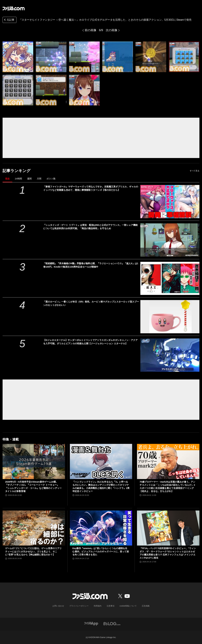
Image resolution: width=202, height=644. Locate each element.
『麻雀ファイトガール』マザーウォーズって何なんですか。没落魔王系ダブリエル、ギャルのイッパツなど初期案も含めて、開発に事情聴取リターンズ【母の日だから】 (91, 188)
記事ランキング (17, 171)
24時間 (18, 179)
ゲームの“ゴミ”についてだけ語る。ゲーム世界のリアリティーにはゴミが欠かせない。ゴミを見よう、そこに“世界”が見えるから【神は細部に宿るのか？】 (33, 551)
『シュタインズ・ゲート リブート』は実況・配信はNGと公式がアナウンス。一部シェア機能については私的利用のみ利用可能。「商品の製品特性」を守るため (90, 227)
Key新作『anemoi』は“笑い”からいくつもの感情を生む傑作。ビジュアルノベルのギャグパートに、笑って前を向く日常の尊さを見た (101, 551)
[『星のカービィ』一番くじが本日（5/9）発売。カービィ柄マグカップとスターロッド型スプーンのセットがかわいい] (170, 317)
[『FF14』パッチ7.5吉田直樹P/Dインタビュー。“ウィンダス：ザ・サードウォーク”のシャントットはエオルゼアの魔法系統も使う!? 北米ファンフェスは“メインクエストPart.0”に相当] (168, 528)
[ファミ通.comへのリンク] (14, 8)
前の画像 (91, 30)
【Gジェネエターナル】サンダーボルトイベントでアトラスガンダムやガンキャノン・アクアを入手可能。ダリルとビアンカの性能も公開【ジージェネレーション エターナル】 (90, 342)
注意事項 (111, 606)
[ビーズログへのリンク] (112, 623)
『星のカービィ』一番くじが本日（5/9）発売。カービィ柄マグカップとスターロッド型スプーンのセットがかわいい (91, 303)
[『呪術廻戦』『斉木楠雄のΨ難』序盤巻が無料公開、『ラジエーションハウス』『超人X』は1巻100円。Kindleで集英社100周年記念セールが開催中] (170, 278)
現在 (7, 179)
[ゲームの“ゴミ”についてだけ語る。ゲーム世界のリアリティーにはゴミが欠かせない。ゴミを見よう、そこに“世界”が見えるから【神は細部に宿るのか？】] (34, 528)
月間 (39, 179)
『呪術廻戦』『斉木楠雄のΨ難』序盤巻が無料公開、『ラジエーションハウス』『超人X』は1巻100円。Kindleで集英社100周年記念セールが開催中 (91, 265)
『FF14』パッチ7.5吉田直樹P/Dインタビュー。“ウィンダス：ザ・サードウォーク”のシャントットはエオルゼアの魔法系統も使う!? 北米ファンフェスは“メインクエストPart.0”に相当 (168, 553)
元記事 (9, 20)
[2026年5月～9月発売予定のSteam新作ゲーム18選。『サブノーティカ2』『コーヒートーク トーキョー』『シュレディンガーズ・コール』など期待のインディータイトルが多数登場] (34, 461)
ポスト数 (51, 179)
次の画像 (111, 30)
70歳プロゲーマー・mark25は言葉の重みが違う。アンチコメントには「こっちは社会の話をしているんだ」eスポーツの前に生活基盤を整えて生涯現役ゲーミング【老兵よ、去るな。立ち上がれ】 (167, 487)
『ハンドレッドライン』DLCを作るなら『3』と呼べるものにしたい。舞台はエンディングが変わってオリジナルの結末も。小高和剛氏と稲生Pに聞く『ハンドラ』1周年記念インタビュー (101, 487)
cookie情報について (128, 606)
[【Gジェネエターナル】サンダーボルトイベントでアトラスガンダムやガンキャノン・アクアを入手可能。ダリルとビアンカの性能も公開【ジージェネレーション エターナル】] (170, 355)
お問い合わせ (58, 606)
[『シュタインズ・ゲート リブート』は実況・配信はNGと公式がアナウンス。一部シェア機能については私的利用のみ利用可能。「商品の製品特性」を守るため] (170, 240)
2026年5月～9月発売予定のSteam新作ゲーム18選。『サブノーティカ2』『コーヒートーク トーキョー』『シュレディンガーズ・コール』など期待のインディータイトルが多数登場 (33, 487)
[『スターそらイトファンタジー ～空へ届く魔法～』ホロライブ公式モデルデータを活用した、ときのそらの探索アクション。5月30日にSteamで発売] (18, 57)
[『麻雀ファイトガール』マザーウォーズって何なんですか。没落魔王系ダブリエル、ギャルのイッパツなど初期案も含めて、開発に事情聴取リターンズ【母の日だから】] (170, 202)
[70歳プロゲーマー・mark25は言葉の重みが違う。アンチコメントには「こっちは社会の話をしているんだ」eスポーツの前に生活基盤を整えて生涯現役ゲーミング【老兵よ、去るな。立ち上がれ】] (168, 461)
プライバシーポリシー (79, 606)
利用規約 (98, 606)
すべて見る (195, 171)
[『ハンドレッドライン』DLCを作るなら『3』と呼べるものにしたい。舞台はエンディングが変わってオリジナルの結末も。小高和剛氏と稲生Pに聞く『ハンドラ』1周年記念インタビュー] (101, 461)
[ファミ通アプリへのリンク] (91, 623)
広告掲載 (146, 606)
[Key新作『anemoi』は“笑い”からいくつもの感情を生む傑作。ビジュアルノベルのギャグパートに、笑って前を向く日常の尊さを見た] (101, 528)
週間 (29, 179)
